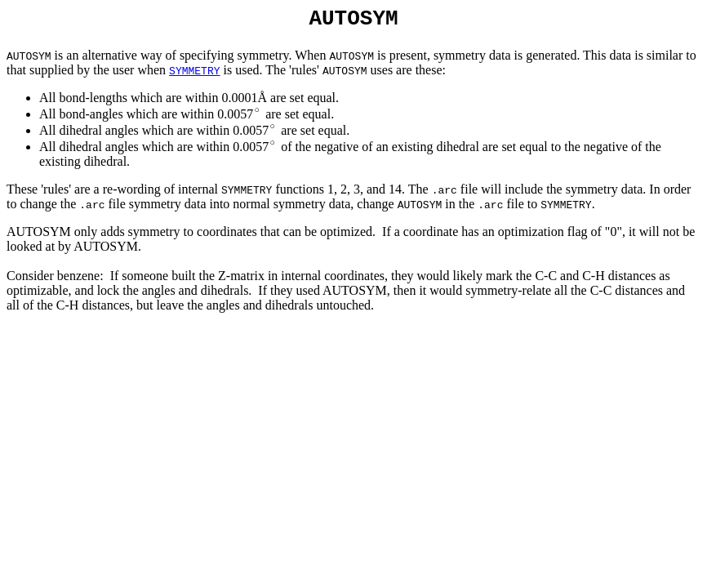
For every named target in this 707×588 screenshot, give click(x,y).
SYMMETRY (194, 75)
